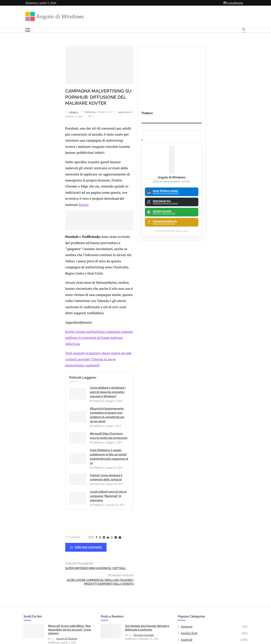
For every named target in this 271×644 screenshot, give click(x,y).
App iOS (216, 498)
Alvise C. (37, 127)
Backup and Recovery (214, 518)
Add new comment (51, 404)
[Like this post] (57, 394)
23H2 (214, 524)
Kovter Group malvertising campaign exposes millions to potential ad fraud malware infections (97, 274)
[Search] (244, 30)
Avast (214, 511)
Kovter (48, 171)
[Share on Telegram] (81, 394)
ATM (214, 504)
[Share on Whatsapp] (77, 394)
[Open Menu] (28, 30)
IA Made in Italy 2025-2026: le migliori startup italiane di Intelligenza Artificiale (66, 522)
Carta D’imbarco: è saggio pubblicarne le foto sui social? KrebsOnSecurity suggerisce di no (145, 337)
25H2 (214, 531)
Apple (214, 491)
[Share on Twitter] (65, 394)
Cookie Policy (146, 607)
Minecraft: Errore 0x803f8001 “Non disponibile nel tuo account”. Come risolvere (70, 475)
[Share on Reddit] (73, 394)
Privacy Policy (125, 607)
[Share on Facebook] (61, 394)
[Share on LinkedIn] (69, 394)
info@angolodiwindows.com (142, 587)
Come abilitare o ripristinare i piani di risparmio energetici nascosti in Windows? (76, 316)
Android (214, 485)
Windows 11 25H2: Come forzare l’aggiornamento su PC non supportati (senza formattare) (68, 499)
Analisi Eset (214, 478)
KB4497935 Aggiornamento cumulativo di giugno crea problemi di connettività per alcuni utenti (147, 316)
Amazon (214, 472)
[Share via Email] (85, 394)
